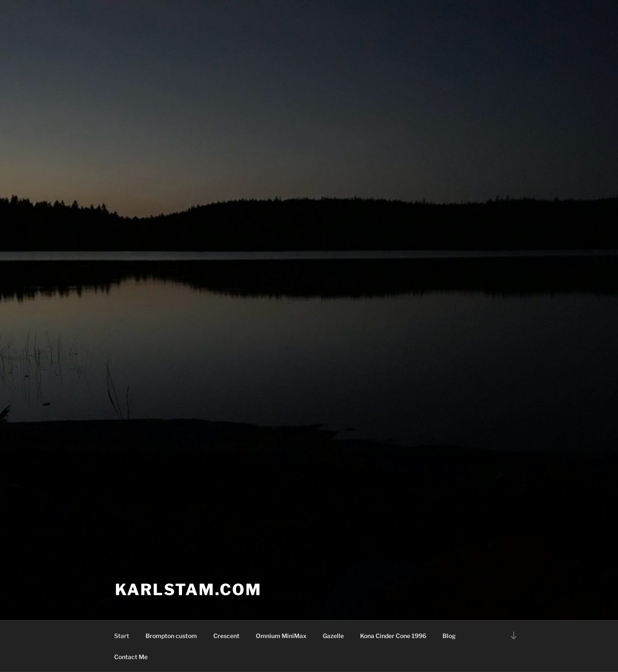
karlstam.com (188, 590)
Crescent (226, 636)
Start (122, 636)
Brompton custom (171, 636)
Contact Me (131, 657)
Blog (449, 636)
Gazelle (333, 636)
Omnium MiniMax (281, 636)
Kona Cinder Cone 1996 (393, 636)
